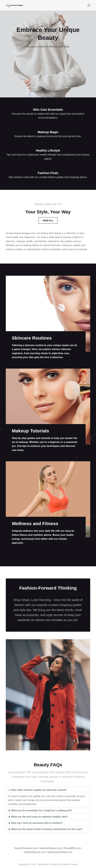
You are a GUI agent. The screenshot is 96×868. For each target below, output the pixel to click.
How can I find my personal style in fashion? (37, 823)
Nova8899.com (72, 848)
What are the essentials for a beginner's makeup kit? (42, 810)
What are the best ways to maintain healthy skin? (40, 817)
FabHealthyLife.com (35, 852)
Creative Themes (69, 864)
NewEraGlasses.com (51, 848)
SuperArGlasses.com (26, 848)
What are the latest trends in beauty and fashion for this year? (47, 829)
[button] (48, 790)
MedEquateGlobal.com (60, 852)
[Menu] (89, 5)
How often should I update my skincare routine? (39, 790)
